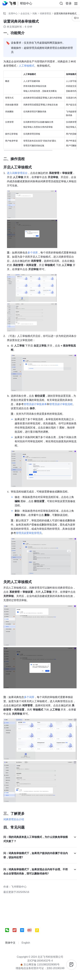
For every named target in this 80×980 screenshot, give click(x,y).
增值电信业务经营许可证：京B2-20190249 (40, 968)
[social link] (9, 930)
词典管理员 (45, 13)
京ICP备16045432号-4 (40, 961)
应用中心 (13, 13)
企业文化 (25, 13)
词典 (35, 13)
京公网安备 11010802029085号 (40, 965)
